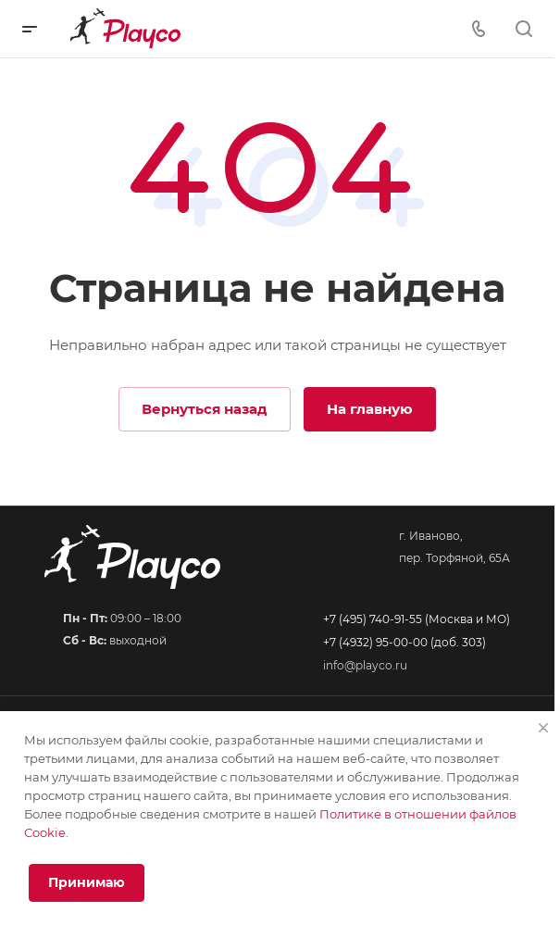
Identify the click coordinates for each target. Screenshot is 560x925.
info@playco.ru (365, 665)
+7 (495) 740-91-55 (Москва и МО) (417, 619)
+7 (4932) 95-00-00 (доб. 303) (404, 642)
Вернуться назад (205, 409)
